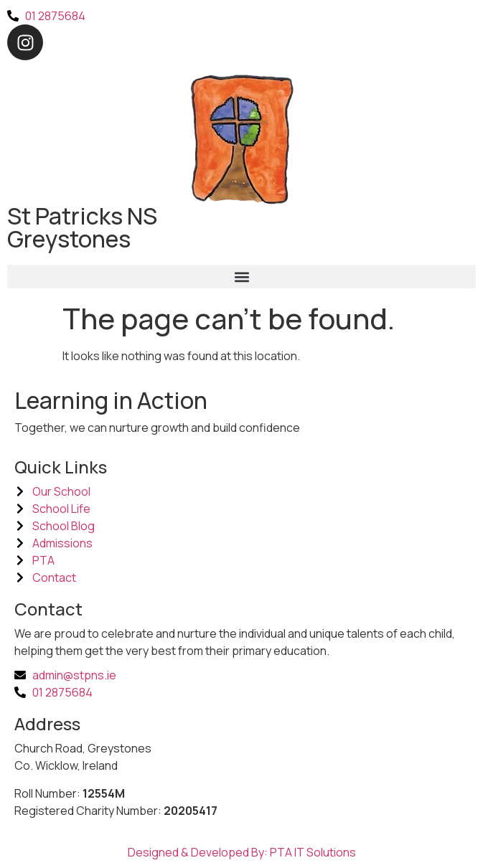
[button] (241, 277)
